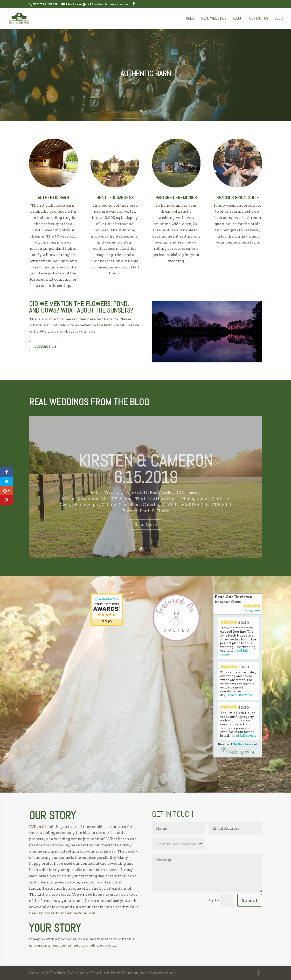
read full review (240, 695)
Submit (250, 900)
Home (190, 19)
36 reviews (252, 611)
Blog (279, 19)
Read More (146, 533)
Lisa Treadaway (110, 501)
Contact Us (259, 19)
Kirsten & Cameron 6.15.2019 (146, 477)
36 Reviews (243, 744)
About (238, 19)
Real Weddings (214, 19)
